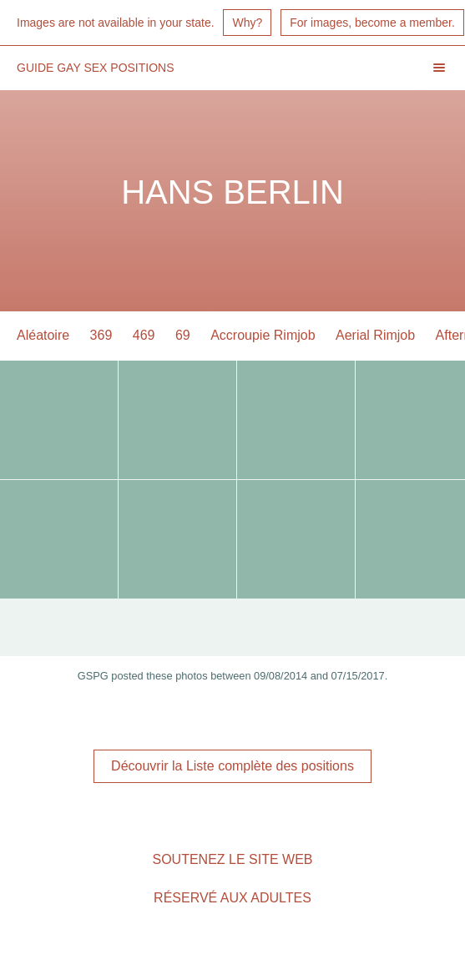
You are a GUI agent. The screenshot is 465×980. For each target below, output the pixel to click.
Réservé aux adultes (232, 898)
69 (183, 335)
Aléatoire (43, 335)
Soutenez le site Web (232, 859)
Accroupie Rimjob (263, 335)
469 (144, 335)
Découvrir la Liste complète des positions (232, 766)
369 (101, 335)
